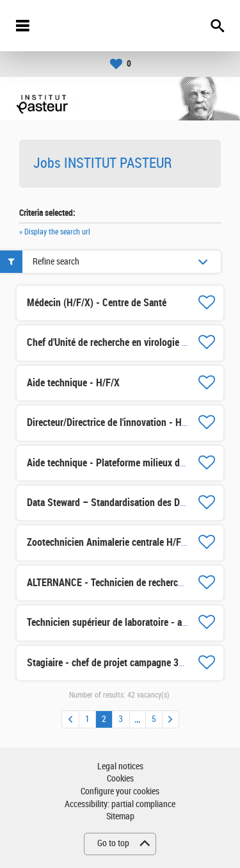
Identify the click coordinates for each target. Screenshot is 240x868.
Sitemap (120, 816)
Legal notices (120, 766)
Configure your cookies (120, 791)
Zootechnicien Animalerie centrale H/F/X (108, 542)
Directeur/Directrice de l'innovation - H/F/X (113, 422)
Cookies (120, 779)
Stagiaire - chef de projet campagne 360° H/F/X (123, 663)
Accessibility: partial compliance (120, 804)
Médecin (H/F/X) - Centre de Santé (97, 303)
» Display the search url (55, 232)
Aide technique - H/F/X (73, 383)
